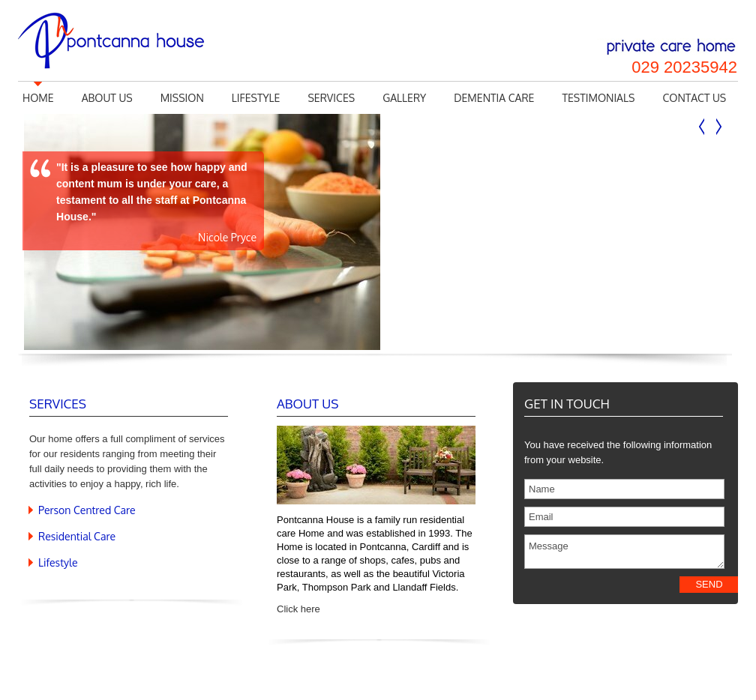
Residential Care (77, 536)
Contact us (694, 98)
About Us (307, 404)
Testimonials (598, 98)
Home (38, 98)
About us (107, 98)
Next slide (718, 127)
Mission (182, 98)
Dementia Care (494, 98)
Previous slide (702, 127)
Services (331, 98)
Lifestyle (256, 98)
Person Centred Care (87, 510)
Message (624, 552)
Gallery (404, 98)
